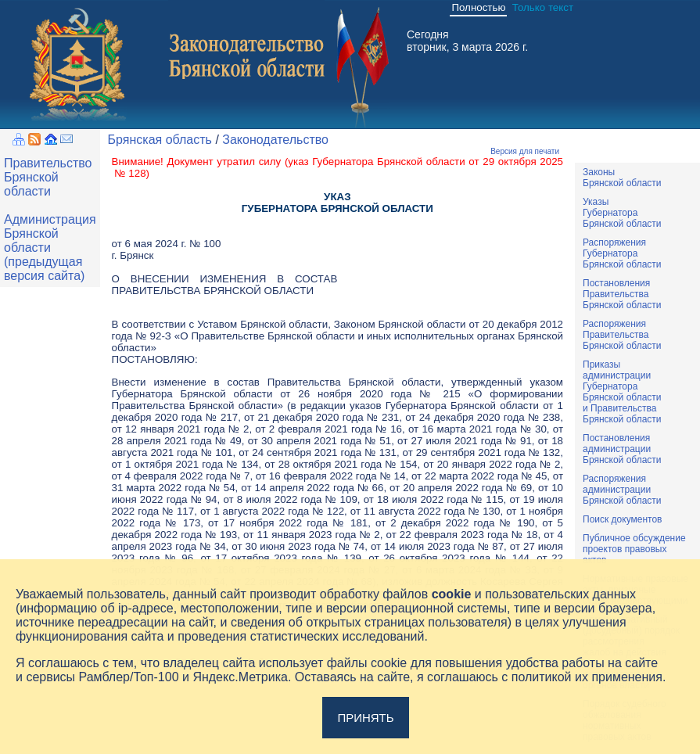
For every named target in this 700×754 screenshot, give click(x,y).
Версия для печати (525, 151)
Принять (365, 718)
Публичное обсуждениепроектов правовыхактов (634, 549)
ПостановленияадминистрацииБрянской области (622, 449)
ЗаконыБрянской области (622, 178)
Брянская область (160, 140)
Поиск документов (622, 519)
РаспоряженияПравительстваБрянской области (622, 335)
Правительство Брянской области (48, 177)
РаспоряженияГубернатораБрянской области (622, 253)
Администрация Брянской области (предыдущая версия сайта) (50, 248)
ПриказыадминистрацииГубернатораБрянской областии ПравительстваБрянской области (622, 392)
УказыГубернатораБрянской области (622, 213)
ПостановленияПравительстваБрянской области (622, 294)
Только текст (543, 7)
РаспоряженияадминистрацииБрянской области (622, 490)
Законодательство (275, 140)
